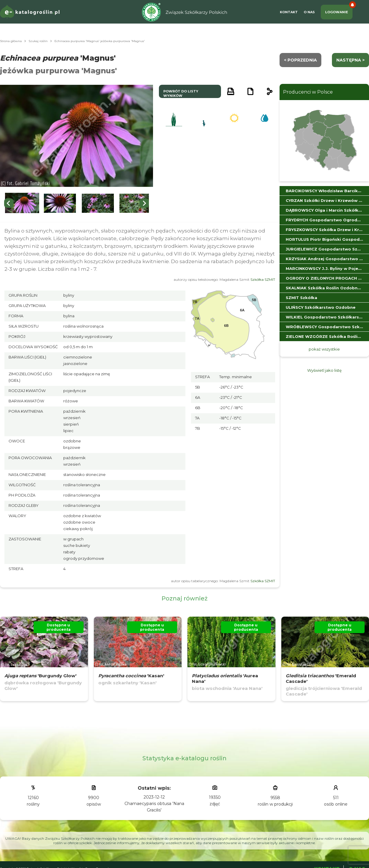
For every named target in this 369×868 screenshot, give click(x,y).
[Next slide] (144, 203)
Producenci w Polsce (308, 92)
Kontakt (289, 12)
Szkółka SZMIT (263, 279)
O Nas (309, 12)
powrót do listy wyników (181, 93)
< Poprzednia (300, 60)
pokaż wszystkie (324, 349)
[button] (22, 203)
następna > (350, 60)
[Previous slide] (9, 203)
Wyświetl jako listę (324, 370)
